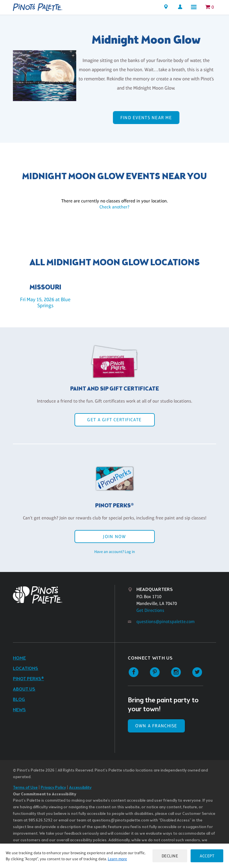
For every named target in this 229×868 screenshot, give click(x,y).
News (19, 710)
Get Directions (150, 610)
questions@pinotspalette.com (166, 621)
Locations (26, 669)
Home (19, 658)
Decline (170, 856)
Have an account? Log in (115, 552)
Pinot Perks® (28, 679)
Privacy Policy (53, 788)
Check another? (114, 207)
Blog (19, 700)
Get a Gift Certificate (114, 420)
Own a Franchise (156, 726)
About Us (24, 689)
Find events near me (146, 118)
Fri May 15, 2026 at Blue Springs (45, 302)
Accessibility (80, 788)
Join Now (114, 537)
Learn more (117, 859)
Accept (207, 856)
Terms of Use (25, 788)
